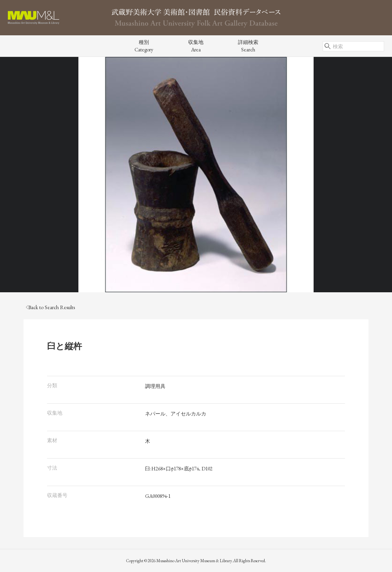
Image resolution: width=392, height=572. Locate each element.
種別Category (144, 46)
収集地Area (196, 46)
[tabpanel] (196, 175)
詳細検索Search (248, 46)
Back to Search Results (50, 307)
